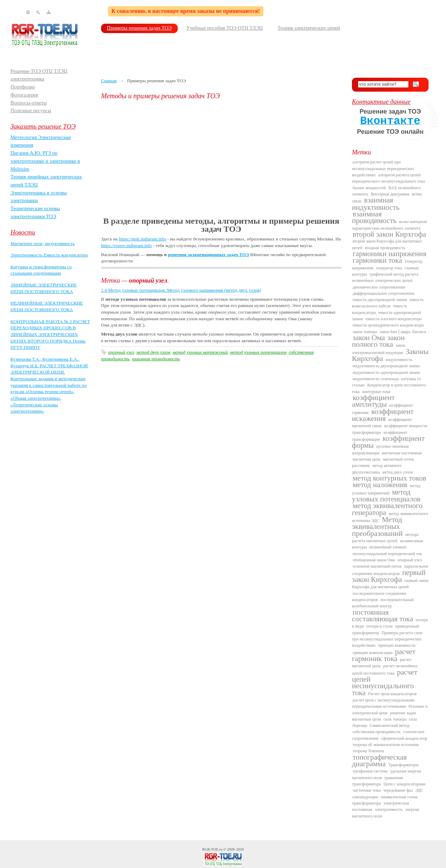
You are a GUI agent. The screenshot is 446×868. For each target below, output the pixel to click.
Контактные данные (381, 102)
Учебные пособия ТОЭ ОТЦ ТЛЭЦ (225, 28)
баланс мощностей (369, 188)
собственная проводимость (377, 732)
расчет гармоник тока (384, 655)
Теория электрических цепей (309, 28)
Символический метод (390, 725)
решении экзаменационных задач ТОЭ (209, 255)
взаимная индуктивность (376, 203)
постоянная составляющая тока (383, 616)
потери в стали (379, 626)
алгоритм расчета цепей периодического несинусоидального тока (388, 178)
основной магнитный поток (377, 566)
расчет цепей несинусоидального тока (385, 682)
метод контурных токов (389, 478)
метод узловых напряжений (200, 352)
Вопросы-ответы (29, 103)
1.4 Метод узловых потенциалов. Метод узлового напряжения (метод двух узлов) (181, 290)
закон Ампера (365, 332)
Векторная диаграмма (390, 194)
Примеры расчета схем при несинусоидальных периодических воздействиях (387, 639)
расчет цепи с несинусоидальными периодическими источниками (383, 703)
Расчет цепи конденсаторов (393, 694)
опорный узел (121, 352)
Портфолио (23, 87)
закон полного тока (378, 341)
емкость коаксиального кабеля (388, 303)
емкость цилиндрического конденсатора (388, 325)
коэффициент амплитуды (373, 401)
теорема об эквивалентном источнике (386, 745)
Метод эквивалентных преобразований (377, 527)
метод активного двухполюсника (377, 469)
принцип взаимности (397, 645)
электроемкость (389, 809)
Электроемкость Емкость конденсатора (49, 255)
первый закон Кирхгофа (389, 576)
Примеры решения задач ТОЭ (139, 28)
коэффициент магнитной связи (382, 423)
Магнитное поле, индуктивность (43, 243)
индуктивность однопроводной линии (386, 372)
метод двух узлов (153, 352)
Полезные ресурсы (31, 110)
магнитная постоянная (402, 453)
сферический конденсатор (404, 738)
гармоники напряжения (390, 254)
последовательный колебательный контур (383, 603)
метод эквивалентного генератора (387, 509)
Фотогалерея (24, 95)
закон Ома (369, 338)
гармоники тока (377, 260)
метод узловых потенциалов (258, 352)
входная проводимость (385, 248)
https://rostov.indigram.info (126, 245)
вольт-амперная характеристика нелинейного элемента (389, 225)
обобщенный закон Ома (374, 560)
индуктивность (399, 360)
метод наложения (380, 485)
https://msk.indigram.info (143, 239)
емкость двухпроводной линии (380, 300)
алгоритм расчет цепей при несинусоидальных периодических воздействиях (383, 168)
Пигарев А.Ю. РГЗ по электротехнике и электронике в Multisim (45, 161)
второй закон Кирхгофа (389, 234)
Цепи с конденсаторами (405, 784)
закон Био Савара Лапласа (403, 332)
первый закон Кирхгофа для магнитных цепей (390, 584)
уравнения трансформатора (377, 781)
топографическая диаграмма (379, 761)
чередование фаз (398, 790)
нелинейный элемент (388, 547)
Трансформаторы (403, 765)
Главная (109, 81)
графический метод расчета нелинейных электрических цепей (385, 277)
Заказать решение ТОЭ (43, 126)
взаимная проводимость (156, 359)
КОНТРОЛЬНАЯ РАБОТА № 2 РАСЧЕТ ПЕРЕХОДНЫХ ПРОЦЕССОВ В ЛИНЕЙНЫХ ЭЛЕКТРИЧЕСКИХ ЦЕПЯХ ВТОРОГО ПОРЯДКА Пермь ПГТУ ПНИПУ (50, 335)
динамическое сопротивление (379, 287)
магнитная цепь (367, 459)
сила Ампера (395, 719)
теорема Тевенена (368, 751)
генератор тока (389, 268)
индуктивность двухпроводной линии (386, 366)
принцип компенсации (372, 653)
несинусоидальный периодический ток (387, 554)
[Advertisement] (221, 159)
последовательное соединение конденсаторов (379, 597)
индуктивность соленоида (376, 379)
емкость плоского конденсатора (394, 319)
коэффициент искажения (383, 415)
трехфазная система (370, 771)
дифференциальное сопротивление (384, 293)
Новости (23, 232)
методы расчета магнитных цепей (385, 538)
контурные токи (376, 392)
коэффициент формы (388, 442)
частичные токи (367, 790)
